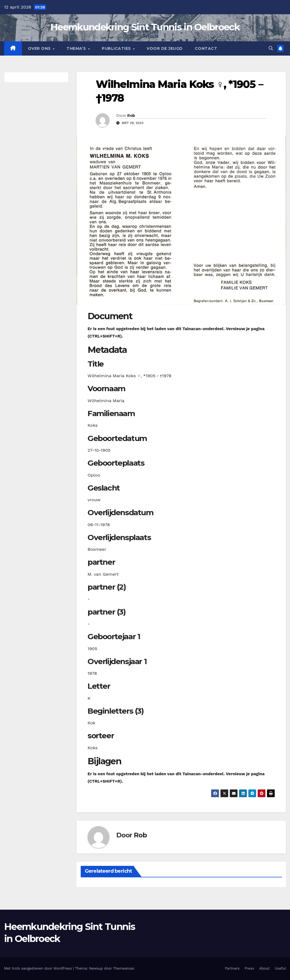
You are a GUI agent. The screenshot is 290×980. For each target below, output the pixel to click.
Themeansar (124, 968)
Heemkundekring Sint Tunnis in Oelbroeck (145, 27)
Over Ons (40, 48)
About (265, 968)
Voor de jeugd (165, 48)
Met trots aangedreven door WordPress (39, 968)
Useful (280, 968)
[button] (271, 48)
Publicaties (117, 48)
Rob (131, 116)
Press (249, 968)
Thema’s (77, 48)
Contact (206, 48)
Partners (232, 968)
